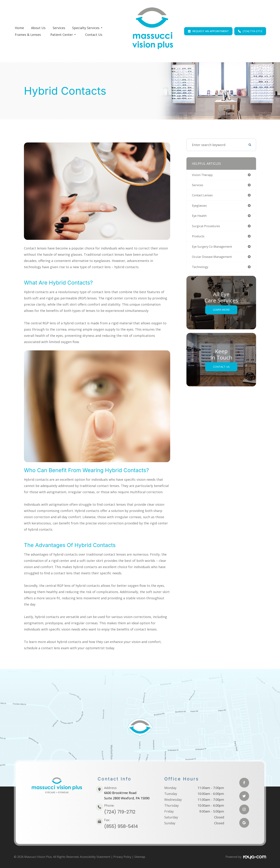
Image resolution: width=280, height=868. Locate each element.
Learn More (221, 312)
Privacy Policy (122, 857)
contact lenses (204, 196)
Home (19, 28)
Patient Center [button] (63, 35)
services (198, 186)
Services (59, 28)
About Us (38, 28)
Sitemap (140, 857)
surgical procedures (207, 228)
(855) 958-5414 (121, 826)
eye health (200, 217)
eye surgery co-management (214, 249)
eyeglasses (200, 207)
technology (201, 270)
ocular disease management (214, 259)
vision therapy (203, 175)
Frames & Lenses (28, 35)
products (199, 238)
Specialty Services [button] (87, 28)
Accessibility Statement (95, 857)
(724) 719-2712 (120, 812)
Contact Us (94, 35)
